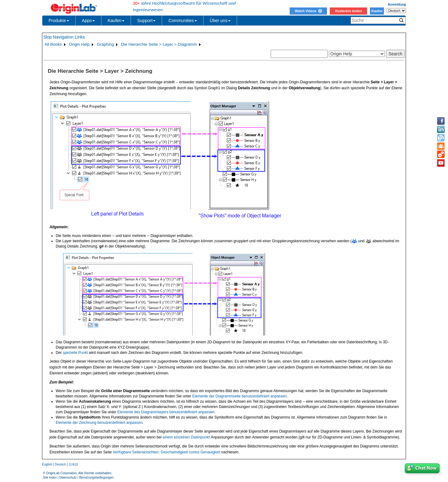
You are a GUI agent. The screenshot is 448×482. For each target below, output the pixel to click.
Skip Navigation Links (64, 37)
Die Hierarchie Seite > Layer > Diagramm (159, 44)
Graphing (105, 44)
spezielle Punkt (75, 353)
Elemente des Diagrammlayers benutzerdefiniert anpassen (166, 412)
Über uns (220, 21)
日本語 (73, 464)
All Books (53, 44)
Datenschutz (68, 477)
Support (146, 21)
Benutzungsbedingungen (96, 477)
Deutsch (61, 464)
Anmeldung (397, 4)
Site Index (50, 477)
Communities (183, 21)
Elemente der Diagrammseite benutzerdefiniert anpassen (240, 396)
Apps (88, 21)
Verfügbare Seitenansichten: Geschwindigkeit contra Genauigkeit (166, 452)
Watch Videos (308, 11)
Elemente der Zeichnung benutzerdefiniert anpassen (99, 423)
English (47, 464)
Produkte (59, 21)
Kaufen (377, 11)
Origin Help (79, 44)
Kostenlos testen (348, 11)
